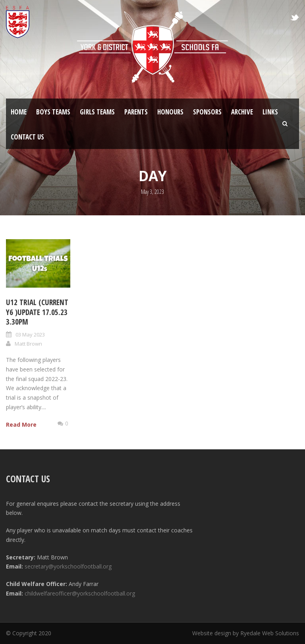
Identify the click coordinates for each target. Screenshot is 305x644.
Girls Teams (97, 112)
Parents (136, 112)
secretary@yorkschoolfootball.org (68, 566)
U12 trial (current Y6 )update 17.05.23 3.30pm (37, 312)
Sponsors (207, 112)
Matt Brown (28, 344)
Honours (170, 112)
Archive (242, 112)
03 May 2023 (30, 335)
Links (270, 112)
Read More (21, 424)
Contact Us (27, 137)
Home (19, 112)
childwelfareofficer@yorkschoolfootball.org (80, 593)
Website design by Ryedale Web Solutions (246, 633)
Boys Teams (53, 112)
